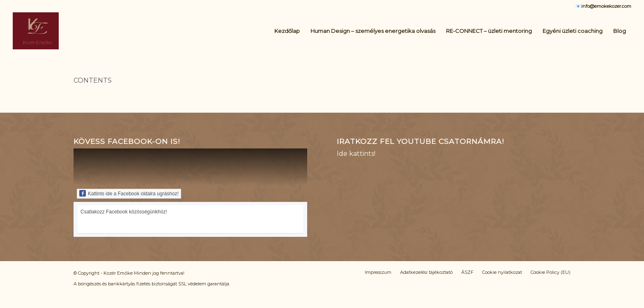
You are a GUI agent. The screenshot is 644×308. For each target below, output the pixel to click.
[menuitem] (287, 31)
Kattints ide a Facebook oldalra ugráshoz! (129, 193)
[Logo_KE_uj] (36, 31)
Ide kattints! (356, 154)
